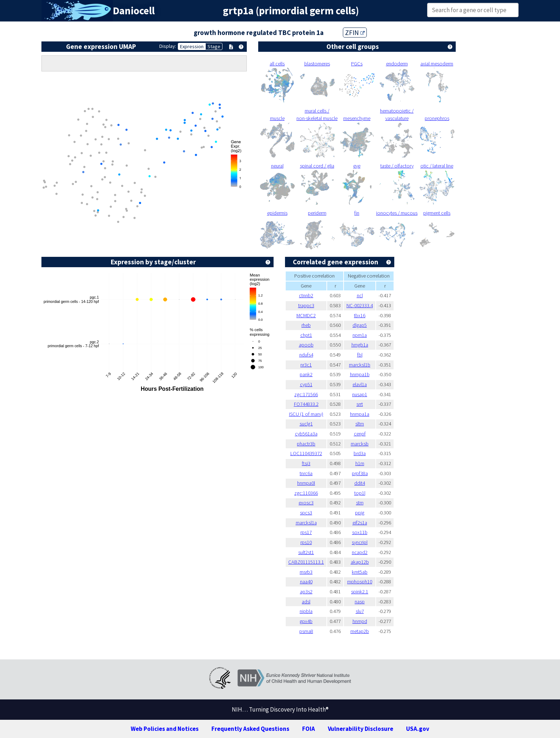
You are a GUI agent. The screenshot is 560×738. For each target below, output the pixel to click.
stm (360, 503)
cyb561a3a (306, 434)
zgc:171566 (306, 394)
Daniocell (134, 11)
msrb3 (306, 572)
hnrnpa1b (360, 374)
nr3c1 (306, 365)
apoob (306, 345)
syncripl (360, 542)
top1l (360, 493)
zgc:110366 (306, 493)
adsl (306, 602)
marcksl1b (360, 365)
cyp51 (306, 384)
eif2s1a (360, 523)
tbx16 (360, 315)
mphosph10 (360, 582)
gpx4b (306, 621)
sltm (360, 424)
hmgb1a (360, 345)
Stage (214, 46)
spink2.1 (360, 592)
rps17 (306, 532)
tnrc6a (306, 473)
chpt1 (306, 335)
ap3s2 (306, 592)
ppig (360, 513)
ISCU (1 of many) (306, 414)
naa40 (306, 582)
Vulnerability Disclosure (361, 729)
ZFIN (355, 33)
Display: (168, 46)
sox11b (360, 532)
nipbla (306, 611)
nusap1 (360, 394)
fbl (360, 355)
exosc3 (306, 503)
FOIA (309, 729)
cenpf (360, 434)
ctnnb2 (306, 295)
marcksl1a (306, 523)
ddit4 (360, 483)
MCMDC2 (306, 315)
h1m (360, 463)
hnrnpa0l (306, 483)
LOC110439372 (306, 453)
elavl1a (360, 384)
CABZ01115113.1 (306, 562)
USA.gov (418, 729)
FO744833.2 (306, 404)
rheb (306, 325)
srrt (360, 404)
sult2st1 (306, 552)
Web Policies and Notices (165, 729)
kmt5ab (360, 572)
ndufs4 (306, 355)
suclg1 (306, 424)
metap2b (360, 631)
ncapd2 (360, 552)
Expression (192, 46)
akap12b (360, 562)
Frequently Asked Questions (250, 729)
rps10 (306, 542)
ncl (360, 295)
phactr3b (306, 444)
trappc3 (306, 305)
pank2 (306, 374)
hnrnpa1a (360, 414)
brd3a (360, 453)
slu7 (360, 611)
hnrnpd (360, 621)
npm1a (360, 335)
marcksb (360, 444)
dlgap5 (360, 325)
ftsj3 (306, 463)
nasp (360, 602)
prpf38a (360, 473)
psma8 (306, 631)
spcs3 (306, 513)
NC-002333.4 (360, 305)
